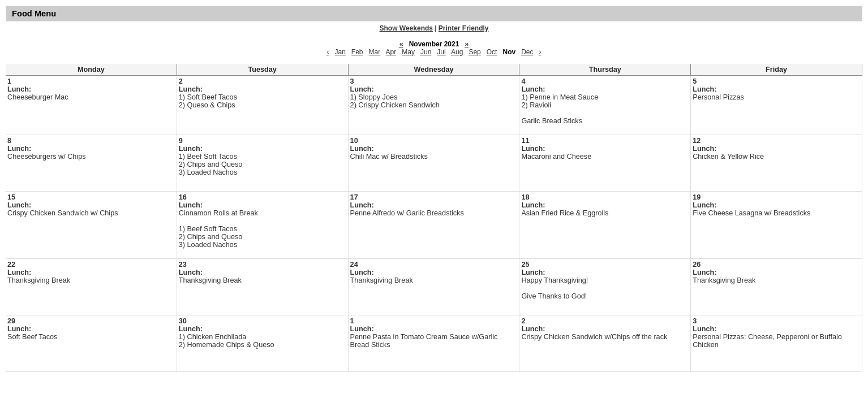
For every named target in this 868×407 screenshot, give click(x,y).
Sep (474, 52)
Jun (426, 52)
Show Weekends (406, 28)
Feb (357, 52)
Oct (492, 52)
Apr (391, 52)
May (408, 52)
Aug (457, 52)
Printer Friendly (464, 28)
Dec (527, 52)
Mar (375, 52)
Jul (441, 52)
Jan (340, 52)
